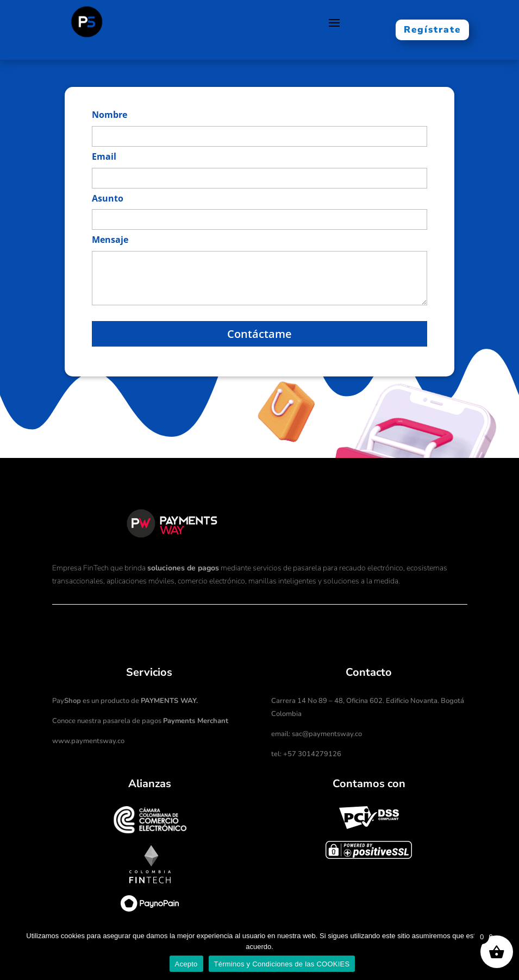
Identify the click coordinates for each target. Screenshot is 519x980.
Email (104, 156)
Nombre (110, 115)
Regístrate (432, 30)
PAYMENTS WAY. (169, 701)
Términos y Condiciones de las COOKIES (282, 964)
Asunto (108, 198)
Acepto (186, 964)
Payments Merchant (196, 721)
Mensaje (110, 240)
